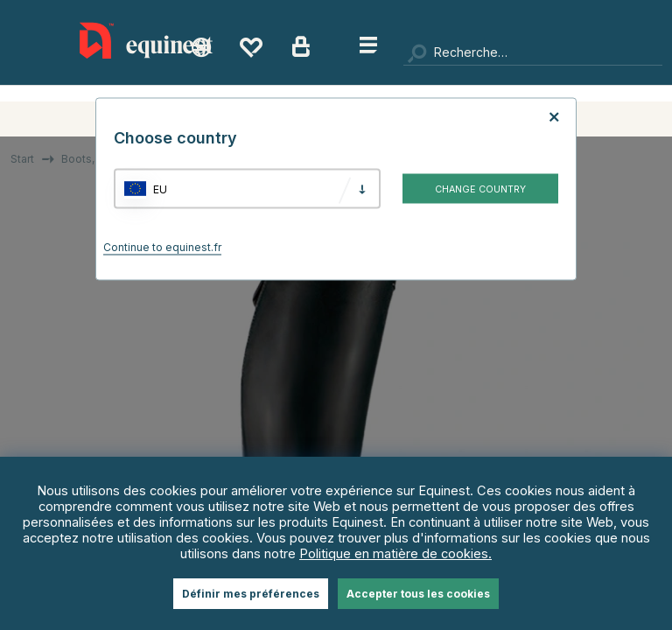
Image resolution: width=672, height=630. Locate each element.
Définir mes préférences (251, 594)
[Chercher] (533, 52)
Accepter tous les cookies (418, 594)
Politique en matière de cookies (394, 554)
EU (160, 189)
